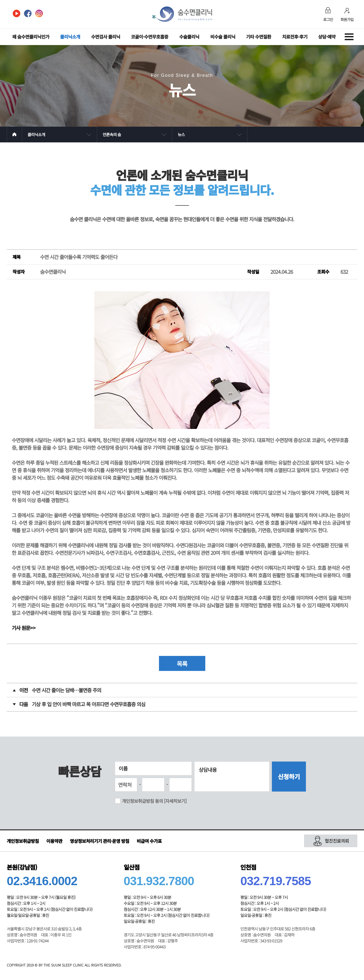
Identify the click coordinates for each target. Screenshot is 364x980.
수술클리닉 (189, 37)
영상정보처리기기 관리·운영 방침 (100, 841)
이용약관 (54, 841)
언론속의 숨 (112, 134)
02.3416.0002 (42, 881)
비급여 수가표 (149, 841)
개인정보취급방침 (23, 841)
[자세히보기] (175, 801)
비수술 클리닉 (223, 37)
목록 (182, 664)
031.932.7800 (159, 881)
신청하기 (289, 776)
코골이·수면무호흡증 (150, 37)
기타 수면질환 (259, 37)
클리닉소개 (70, 37)
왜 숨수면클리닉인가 (31, 37)
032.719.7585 (276, 881)
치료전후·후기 (295, 37)
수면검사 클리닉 (106, 37)
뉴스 (181, 134)
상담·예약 (327, 37)
